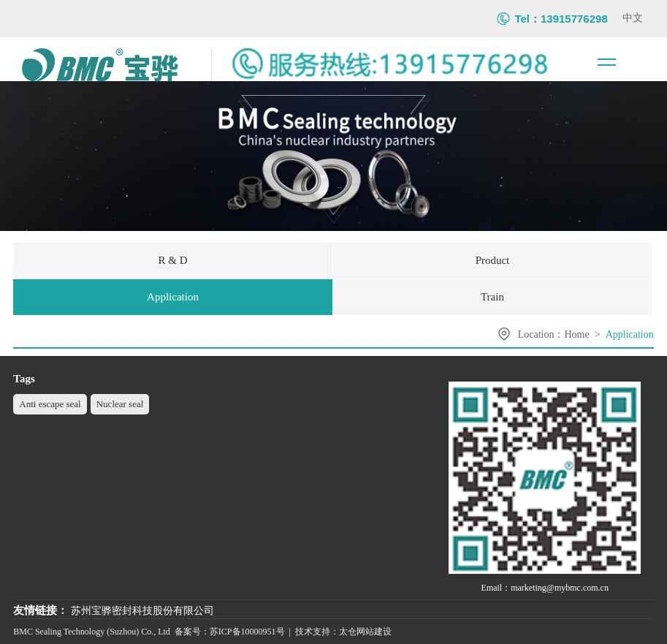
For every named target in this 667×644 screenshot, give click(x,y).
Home (577, 334)
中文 (633, 18)
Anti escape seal (50, 404)
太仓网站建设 (365, 632)
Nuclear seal (120, 404)
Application (630, 334)
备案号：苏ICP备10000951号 (230, 632)
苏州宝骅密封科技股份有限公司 (142, 611)
